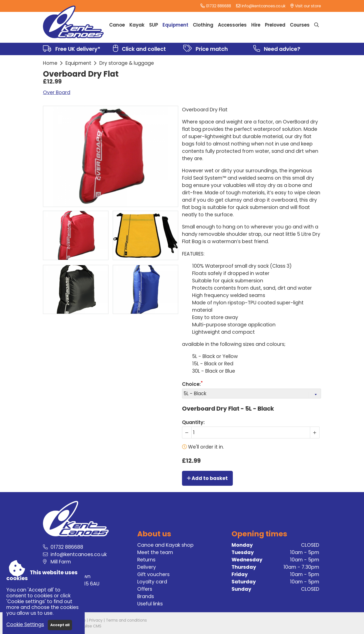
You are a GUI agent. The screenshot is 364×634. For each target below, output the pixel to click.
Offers (145, 589)
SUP (154, 25)
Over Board (57, 92)
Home (50, 63)
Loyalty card (152, 582)
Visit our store (308, 6)
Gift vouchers (153, 574)
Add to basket (207, 478)
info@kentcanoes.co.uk (264, 6)
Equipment (78, 63)
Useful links (150, 604)
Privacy (96, 620)
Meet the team (155, 552)
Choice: (191, 384)
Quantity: (193, 422)
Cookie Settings (25, 625)
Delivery (147, 567)
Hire (256, 25)
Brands (146, 596)
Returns (146, 560)
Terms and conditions (126, 620)
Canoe (117, 25)
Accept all (60, 625)
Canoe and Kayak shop (165, 545)
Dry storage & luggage (127, 63)
